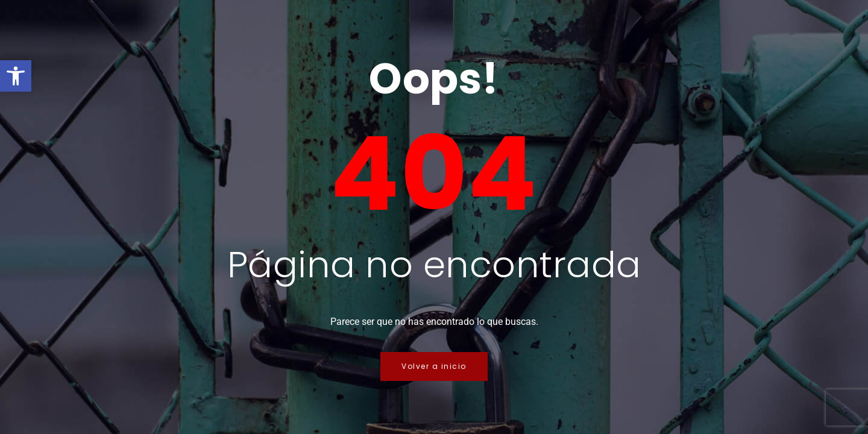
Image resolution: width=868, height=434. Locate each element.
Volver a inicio (434, 366)
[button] (16, 76)
